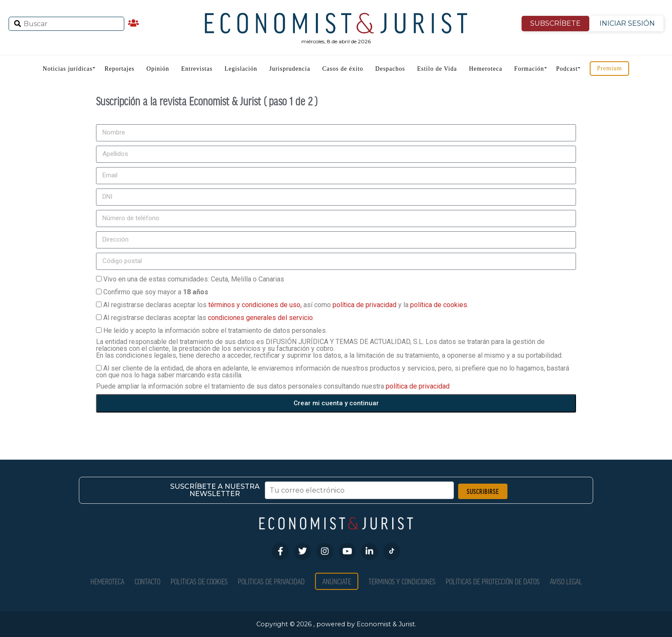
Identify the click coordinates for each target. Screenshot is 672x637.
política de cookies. (439, 305)
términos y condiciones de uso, (256, 305)
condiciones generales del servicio (260, 318)
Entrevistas (197, 69)
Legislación (241, 69)
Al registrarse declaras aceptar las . (209, 318)
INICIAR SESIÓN (627, 23)
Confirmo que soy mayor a (156, 292)
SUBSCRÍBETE (555, 23)
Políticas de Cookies (199, 581)
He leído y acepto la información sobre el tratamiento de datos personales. (215, 330)
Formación (529, 69)
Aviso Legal (566, 581)
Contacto (147, 581)
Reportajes (120, 69)
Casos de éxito (343, 69)
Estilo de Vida (437, 69)
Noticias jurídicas (68, 69)
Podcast (567, 69)
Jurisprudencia (290, 69)
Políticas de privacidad (271, 581)
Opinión (158, 69)
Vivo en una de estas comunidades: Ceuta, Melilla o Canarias (194, 279)
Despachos (390, 69)
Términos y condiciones (402, 581)
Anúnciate (337, 581)
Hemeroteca (486, 69)
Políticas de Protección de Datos (493, 581)
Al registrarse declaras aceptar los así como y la (286, 305)
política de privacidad (365, 305)
